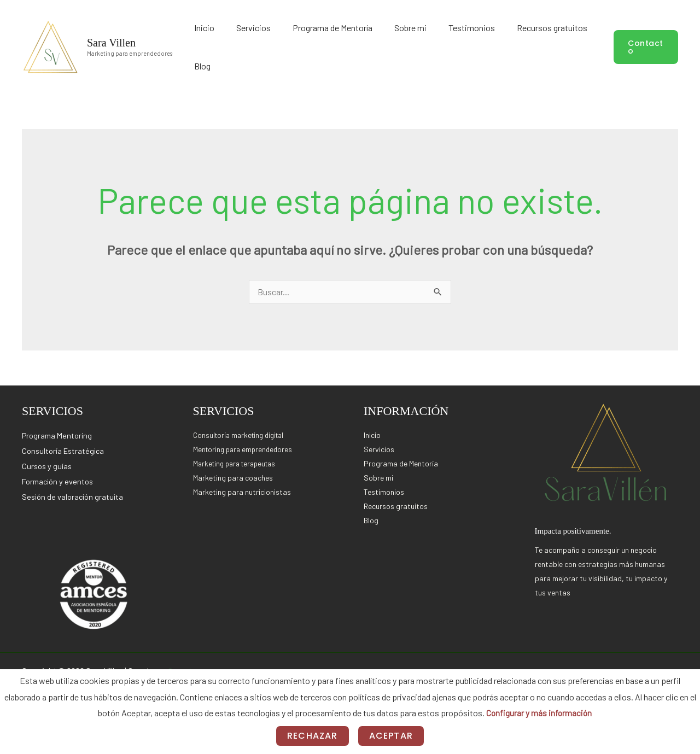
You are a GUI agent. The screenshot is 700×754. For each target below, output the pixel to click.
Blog (586, 46)
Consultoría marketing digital (242, 433)
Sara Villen (111, 41)
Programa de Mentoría (358, 46)
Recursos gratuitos (535, 46)
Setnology (186, 669)
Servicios (293, 46)
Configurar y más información (539, 713)
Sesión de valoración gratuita (74, 494)
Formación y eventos (59, 479)
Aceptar (391, 736)
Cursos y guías (48, 464)
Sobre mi (421, 46)
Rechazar (313, 736)
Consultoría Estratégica (65, 448)
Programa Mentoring (58, 433)
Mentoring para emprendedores (245, 447)
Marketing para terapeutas (238, 461)
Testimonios (468, 46)
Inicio (258, 46)
